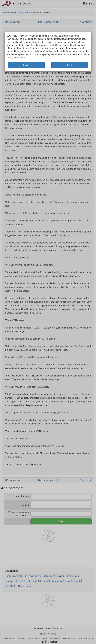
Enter (70, 65)
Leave (26, 65)
